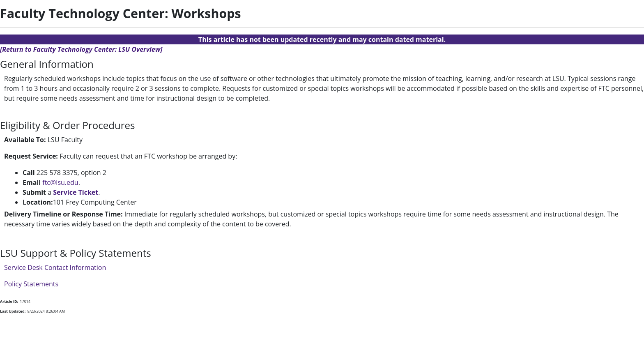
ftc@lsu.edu (60, 182)
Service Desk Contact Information (55, 267)
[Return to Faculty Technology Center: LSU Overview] (81, 49)
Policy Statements (31, 284)
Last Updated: (13, 311)
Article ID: (9, 301)
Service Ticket (76, 192)
